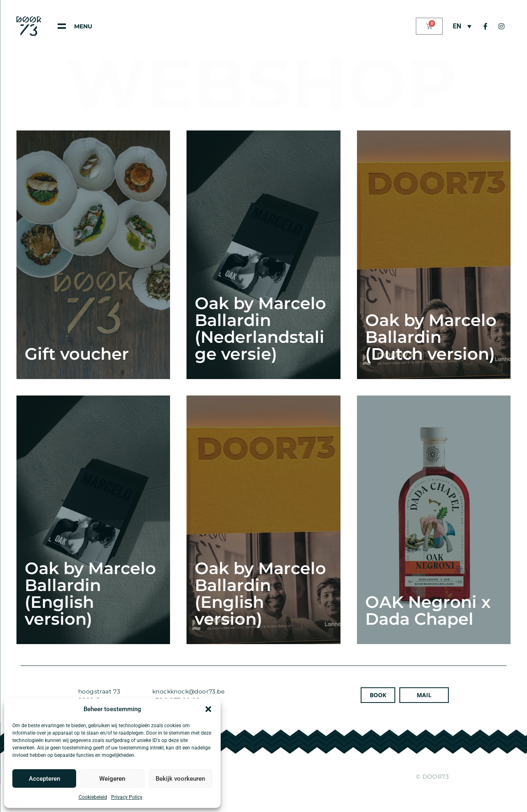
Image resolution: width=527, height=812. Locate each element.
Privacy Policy (127, 797)
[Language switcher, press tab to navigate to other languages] (462, 26)
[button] (208, 709)
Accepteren (44, 779)
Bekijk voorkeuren (180, 779)
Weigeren (112, 779)
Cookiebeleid (93, 797)
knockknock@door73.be (188, 691)
